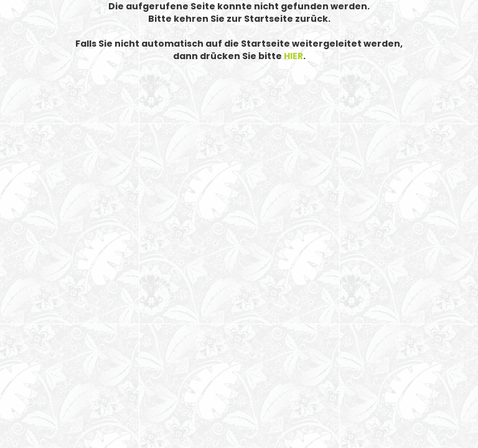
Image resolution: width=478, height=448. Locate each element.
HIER (293, 56)
